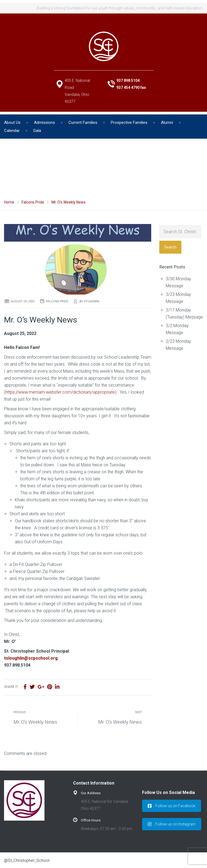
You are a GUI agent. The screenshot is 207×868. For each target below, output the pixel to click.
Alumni (167, 122)
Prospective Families (129, 122)
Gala (37, 131)
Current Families (83, 122)
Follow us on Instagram (172, 824)
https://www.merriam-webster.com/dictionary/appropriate (60, 392)
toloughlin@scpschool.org (31, 658)
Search (170, 247)
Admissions (44, 122)
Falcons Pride (57, 301)
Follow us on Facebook (172, 806)
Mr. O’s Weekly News (35, 722)
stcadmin (92, 301)
